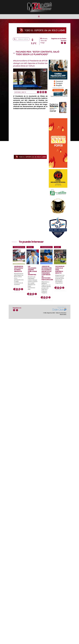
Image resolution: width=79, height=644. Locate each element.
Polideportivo (19, 247)
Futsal (30, 247)
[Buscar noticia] (23, 39)
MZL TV (24, 92)
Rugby (57, 247)
